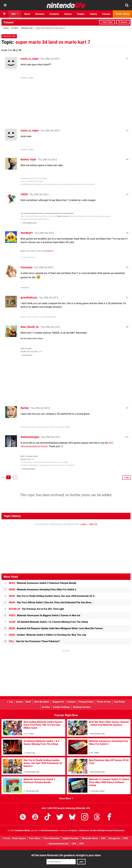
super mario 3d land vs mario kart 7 (53, 42)
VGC (126, 838)
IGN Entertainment (49, 831)
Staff (28, 702)
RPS (82, 844)
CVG (74, 844)
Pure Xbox (35, 838)
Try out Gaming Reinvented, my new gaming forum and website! (47, 213)
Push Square (19, 838)
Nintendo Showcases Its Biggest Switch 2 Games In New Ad (44, 615)
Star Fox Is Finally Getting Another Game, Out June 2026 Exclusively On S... (53, 596)
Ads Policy (120, 702)
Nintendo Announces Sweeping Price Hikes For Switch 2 (43, 590)
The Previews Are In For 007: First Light (36, 609)
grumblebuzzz (29, 297)
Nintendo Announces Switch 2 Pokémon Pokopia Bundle (43, 583)
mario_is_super (30, 59)
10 (127, 437)
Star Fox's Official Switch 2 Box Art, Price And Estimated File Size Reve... (51, 602)
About (19, 702)
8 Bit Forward (26, 349)
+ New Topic (107, 22)
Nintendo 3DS (27, 28)
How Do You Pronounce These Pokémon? (34, 641)
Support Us (58, 702)
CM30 (24, 194)
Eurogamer (114, 838)
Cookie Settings (62, 707)
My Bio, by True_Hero (29, 351)
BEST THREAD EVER (29, 456)
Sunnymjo (27, 267)
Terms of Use (104, 702)
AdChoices (84, 831)
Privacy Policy (86, 702)
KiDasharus (28, 355)
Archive (46, 707)
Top (10, 702)
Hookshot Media (23, 831)
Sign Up (93, 524)
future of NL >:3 (27, 459)
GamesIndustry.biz (58, 844)
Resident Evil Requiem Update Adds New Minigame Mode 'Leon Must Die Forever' (56, 628)
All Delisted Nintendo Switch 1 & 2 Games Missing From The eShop (48, 622)
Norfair (25, 408)
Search (123, 22)
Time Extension (51, 838)
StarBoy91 (27, 233)
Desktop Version (82, 707)
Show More (66, 798)
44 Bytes (73, 831)
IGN (103, 838)
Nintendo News (90, 838)
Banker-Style (28, 159)
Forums (9, 22)
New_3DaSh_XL (30, 327)
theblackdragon (30, 437)
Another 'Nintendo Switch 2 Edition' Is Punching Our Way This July (48, 635)
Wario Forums (63, 216)
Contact (71, 702)
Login (83, 524)
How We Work (42, 702)
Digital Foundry (71, 838)
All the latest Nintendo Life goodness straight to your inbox (66, 855)
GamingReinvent (30, 223)
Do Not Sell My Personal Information (107, 831)
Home (6, 28)
